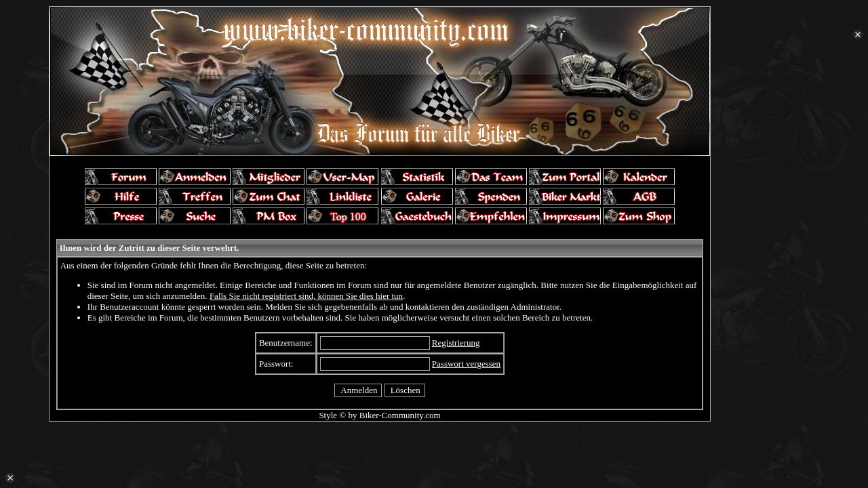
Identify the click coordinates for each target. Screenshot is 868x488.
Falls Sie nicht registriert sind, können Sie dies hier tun (306, 296)
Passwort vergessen (466, 364)
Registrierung (456, 343)
